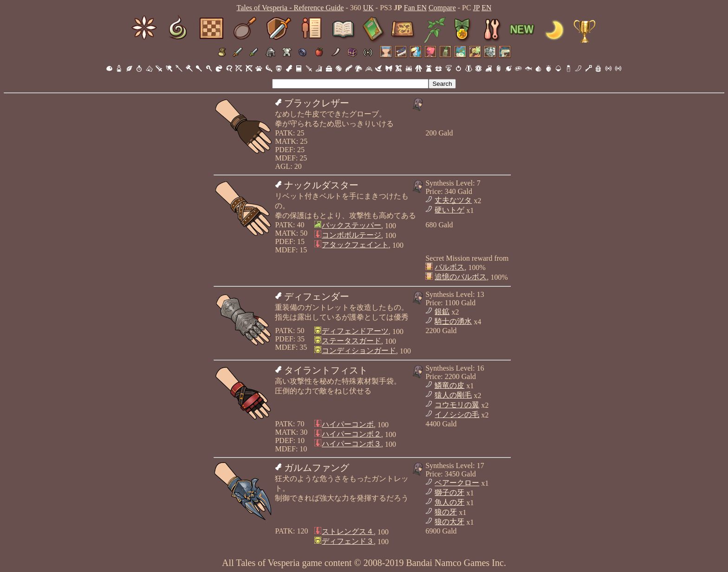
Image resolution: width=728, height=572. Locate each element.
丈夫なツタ (453, 200)
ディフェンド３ (348, 541)
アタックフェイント (355, 245)
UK (368, 8)
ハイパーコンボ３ (351, 444)
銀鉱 (442, 312)
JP (477, 8)
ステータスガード (351, 341)
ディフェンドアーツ (355, 331)
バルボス (449, 267)
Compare (442, 8)
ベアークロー (457, 483)
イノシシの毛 (457, 415)
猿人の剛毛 (453, 395)
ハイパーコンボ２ (351, 434)
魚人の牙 (449, 502)
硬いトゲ (449, 210)
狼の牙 (446, 512)
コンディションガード (359, 350)
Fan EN (415, 8)
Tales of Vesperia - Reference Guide (290, 8)
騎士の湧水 (453, 321)
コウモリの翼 (457, 405)
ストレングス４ (348, 531)
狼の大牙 (449, 522)
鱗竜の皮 (449, 385)
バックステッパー (351, 225)
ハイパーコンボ (348, 424)
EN (486, 8)
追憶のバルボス (461, 277)
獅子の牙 (449, 492)
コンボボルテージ (351, 235)
